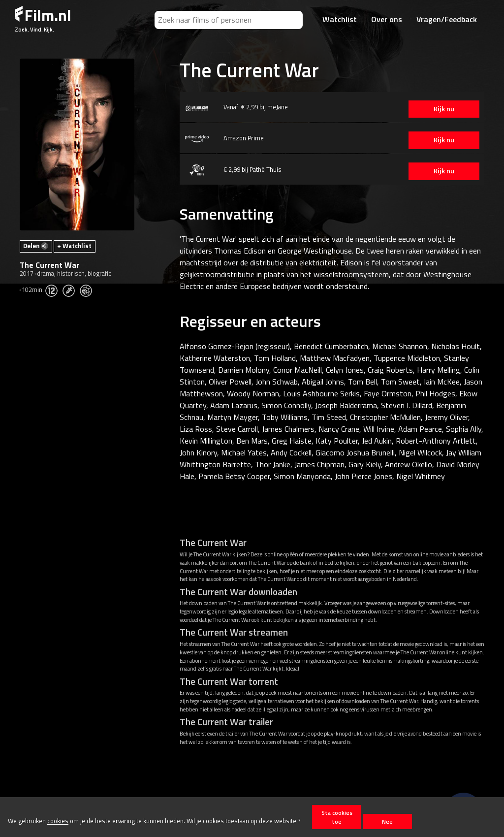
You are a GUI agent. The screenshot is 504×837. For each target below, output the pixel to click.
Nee (387, 821)
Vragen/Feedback (447, 19)
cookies (58, 821)
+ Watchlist (74, 246)
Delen (36, 246)
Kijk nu (438, 109)
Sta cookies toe (337, 817)
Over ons (387, 19)
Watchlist (340, 19)
